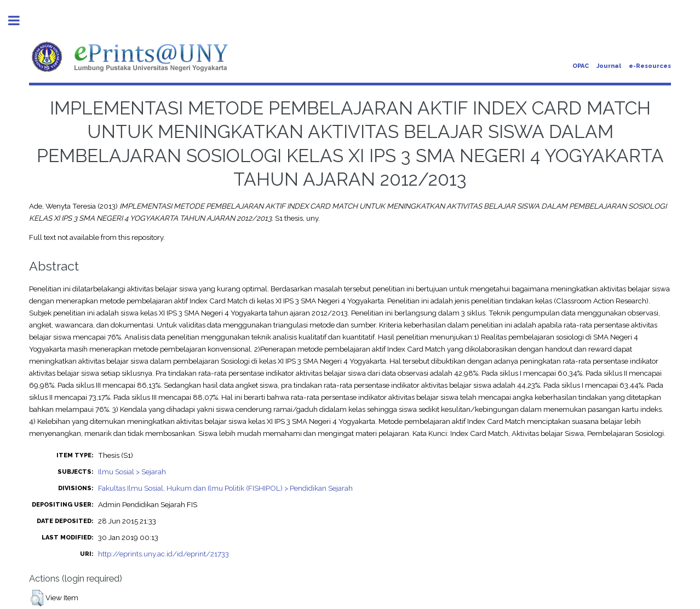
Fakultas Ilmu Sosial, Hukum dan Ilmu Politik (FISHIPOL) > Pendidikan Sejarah (225, 488)
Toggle (20, 21)
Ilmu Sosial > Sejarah (132, 472)
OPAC (581, 66)
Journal (609, 66)
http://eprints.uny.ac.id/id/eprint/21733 (163, 554)
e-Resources (650, 66)
